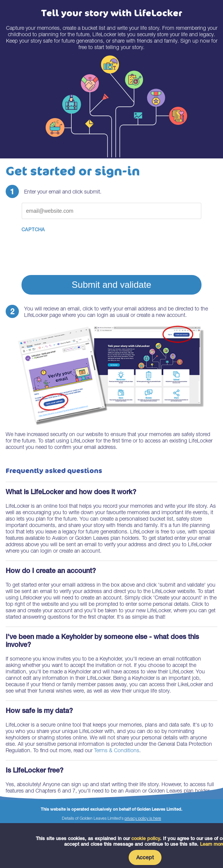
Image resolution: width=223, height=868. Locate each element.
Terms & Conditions (117, 750)
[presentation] (79, 250)
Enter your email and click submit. (63, 191)
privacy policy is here (143, 818)
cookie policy (146, 838)
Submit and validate (111, 285)
